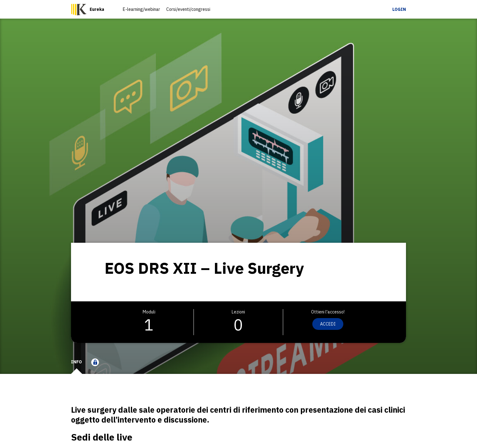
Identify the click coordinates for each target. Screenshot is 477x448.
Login (399, 9)
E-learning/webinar (141, 9)
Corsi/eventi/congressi (188, 9)
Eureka (97, 9)
